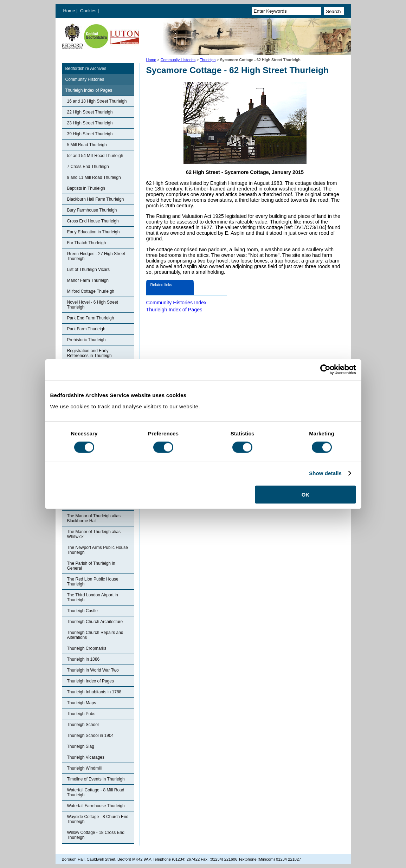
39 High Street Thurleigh (90, 134)
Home (69, 11)
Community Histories (178, 60)
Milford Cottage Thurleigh (91, 291)
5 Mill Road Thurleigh (87, 145)
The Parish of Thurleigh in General (91, 566)
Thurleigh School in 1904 (91, 736)
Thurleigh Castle (82, 611)
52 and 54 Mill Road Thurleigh (95, 156)
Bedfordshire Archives (86, 69)
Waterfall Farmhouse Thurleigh (96, 806)
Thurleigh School (83, 725)
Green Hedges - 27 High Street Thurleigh (96, 256)
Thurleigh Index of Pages (89, 90)
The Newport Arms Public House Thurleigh (98, 550)
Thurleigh (208, 60)
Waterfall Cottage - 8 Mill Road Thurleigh (96, 792)
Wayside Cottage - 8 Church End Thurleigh (98, 819)
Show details (325, 473)
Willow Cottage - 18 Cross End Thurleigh (96, 835)
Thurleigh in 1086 (83, 659)
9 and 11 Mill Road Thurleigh (94, 177)
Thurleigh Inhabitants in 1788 (94, 692)
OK (306, 494)
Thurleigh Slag (81, 746)
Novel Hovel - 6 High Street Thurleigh (93, 305)
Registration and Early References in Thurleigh (89, 353)
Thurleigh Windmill (85, 768)
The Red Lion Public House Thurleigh (93, 582)
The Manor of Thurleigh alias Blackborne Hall (94, 518)
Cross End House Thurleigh (93, 221)
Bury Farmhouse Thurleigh (92, 210)
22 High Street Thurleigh (90, 112)
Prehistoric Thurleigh (86, 340)
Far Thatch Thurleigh (87, 243)
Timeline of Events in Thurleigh (96, 779)
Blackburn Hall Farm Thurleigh (96, 199)
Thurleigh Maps (82, 703)
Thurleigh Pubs (81, 714)
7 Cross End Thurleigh (88, 167)
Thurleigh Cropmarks (87, 648)
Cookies (89, 11)
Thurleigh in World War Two (93, 670)
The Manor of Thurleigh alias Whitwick (94, 534)
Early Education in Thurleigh (94, 232)
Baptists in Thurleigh (86, 188)
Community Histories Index (176, 303)
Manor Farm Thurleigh (88, 280)
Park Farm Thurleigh (86, 329)
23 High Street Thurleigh (90, 123)
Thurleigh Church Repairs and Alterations (95, 635)
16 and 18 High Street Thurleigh (97, 101)
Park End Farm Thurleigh (91, 318)
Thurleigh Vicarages (86, 757)
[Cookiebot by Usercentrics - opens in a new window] (325, 370)
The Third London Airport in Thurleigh (93, 597)
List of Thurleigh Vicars (89, 270)
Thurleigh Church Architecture (95, 622)
